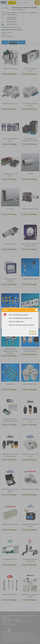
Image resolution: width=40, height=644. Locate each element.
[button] (36, 310)
